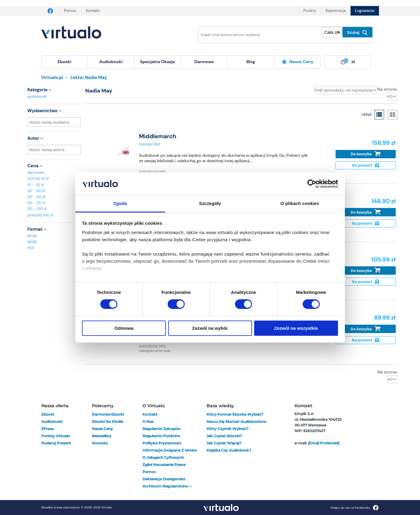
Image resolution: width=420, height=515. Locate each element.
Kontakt (93, 11)
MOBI (32, 242)
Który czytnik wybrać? (228, 429)
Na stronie (387, 89)
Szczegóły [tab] (210, 204)
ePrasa (47, 429)
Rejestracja (336, 11)
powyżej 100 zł (40, 215)
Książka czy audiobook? (229, 450)
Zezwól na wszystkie (296, 328)
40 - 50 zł (36, 203)
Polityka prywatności (162, 443)
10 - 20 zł (36, 185)
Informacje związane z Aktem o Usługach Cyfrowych (170, 454)
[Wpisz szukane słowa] (256, 35)
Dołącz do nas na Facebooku (355, 508)
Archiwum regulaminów (167, 486)
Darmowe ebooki (108, 414)
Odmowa (124, 328)
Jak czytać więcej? (224, 443)
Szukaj (357, 33)
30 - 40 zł (36, 197)
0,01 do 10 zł (38, 178)
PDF (31, 248)
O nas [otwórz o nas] (148, 421)
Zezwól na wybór (210, 328)
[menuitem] (65, 62)
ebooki (48, 414)
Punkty (310, 11)
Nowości (100, 443)
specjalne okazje (158, 62)
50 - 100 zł (37, 209)
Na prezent (365, 165)
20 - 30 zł (36, 191)
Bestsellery (102, 436)
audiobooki (37, 97)
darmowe (204, 62)
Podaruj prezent (56, 443)
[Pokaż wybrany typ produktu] (332, 32)
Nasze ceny (297, 62)
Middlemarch (158, 136)
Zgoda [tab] (120, 204)
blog (251, 62)
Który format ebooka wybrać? (235, 414)
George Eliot (150, 144)
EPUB (32, 236)
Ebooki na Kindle (107, 421)
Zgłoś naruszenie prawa (164, 465)
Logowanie (365, 11)
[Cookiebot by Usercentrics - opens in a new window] (312, 184)
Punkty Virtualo (56, 436)
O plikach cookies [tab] (300, 204)
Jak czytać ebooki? (224, 436)
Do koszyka (366, 154)
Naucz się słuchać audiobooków (236, 421)
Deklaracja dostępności (164, 479)
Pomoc (70, 11)
